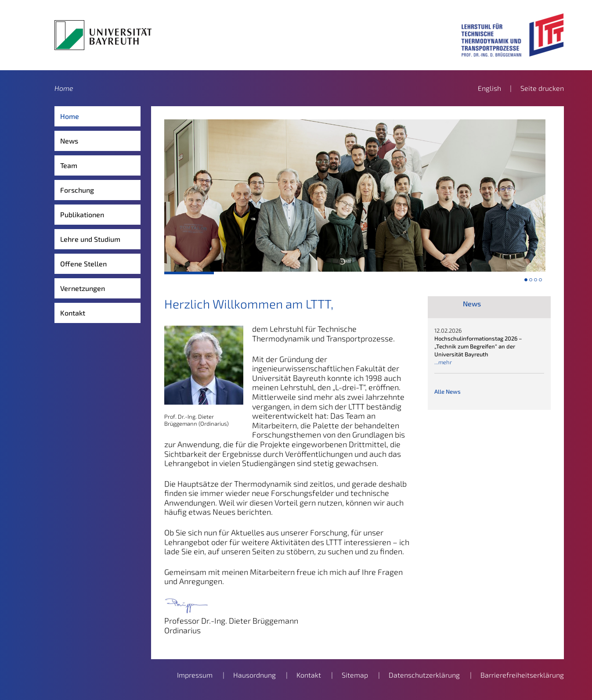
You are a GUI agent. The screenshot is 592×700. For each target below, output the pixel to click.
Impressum (195, 675)
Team (69, 165)
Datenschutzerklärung (424, 675)
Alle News (448, 391)
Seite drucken (542, 88)
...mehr (443, 362)
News (69, 141)
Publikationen (82, 214)
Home (64, 88)
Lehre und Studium (90, 239)
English (489, 88)
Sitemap (355, 675)
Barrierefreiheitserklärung (522, 675)
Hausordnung (254, 675)
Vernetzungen (83, 288)
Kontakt (73, 313)
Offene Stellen (83, 264)
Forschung (77, 190)
